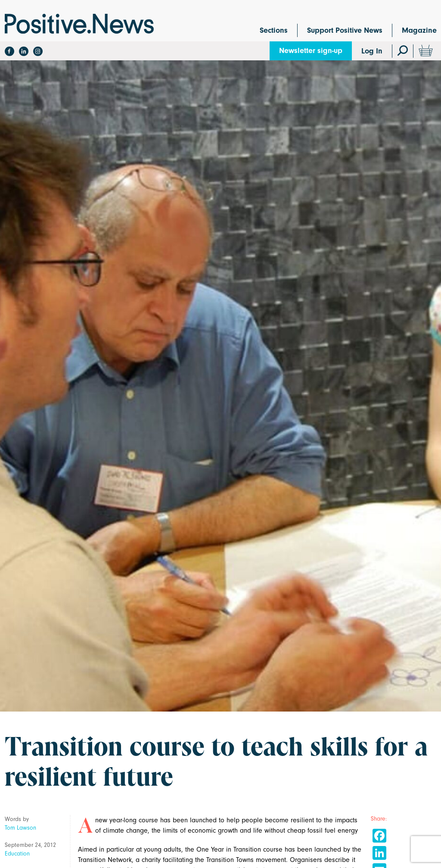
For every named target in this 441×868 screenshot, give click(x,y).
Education (17, 854)
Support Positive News (345, 30)
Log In (372, 51)
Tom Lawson (20, 828)
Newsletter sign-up (311, 51)
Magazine (419, 30)
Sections (274, 30)
